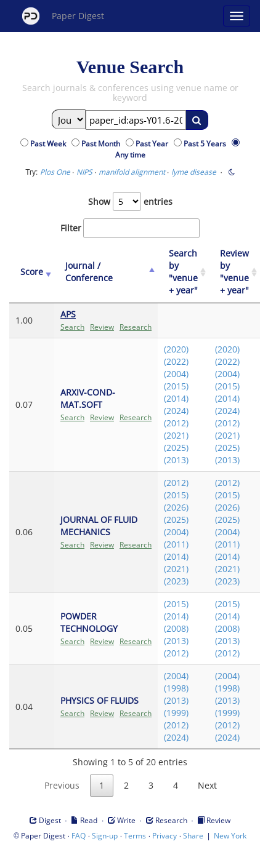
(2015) (176, 386)
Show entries (130, 201)
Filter (130, 228)
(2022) (176, 361)
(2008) (176, 628)
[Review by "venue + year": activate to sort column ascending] (234, 272)
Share (193, 836)
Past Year (154, 144)
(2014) (176, 398)
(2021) (176, 435)
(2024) (176, 411)
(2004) (176, 374)
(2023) (176, 581)
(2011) (176, 544)
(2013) (176, 460)
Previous (62, 785)
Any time (130, 155)
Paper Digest (63, 16)
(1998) (176, 688)
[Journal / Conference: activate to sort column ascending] (106, 272)
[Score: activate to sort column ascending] (32, 272)
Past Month (103, 144)
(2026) (176, 507)
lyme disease (194, 172)
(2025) (176, 448)
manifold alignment (132, 172)
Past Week (50, 144)
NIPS (84, 172)
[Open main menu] (237, 16)
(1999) (176, 713)
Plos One (55, 172)
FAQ (79, 836)
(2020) (176, 349)
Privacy (165, 836)
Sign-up (105, 836)
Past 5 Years (207, 144)
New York (230, 836)
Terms (135, 836)
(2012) (176, 423)
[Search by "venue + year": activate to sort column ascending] (183, 272)
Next (207, 785)
